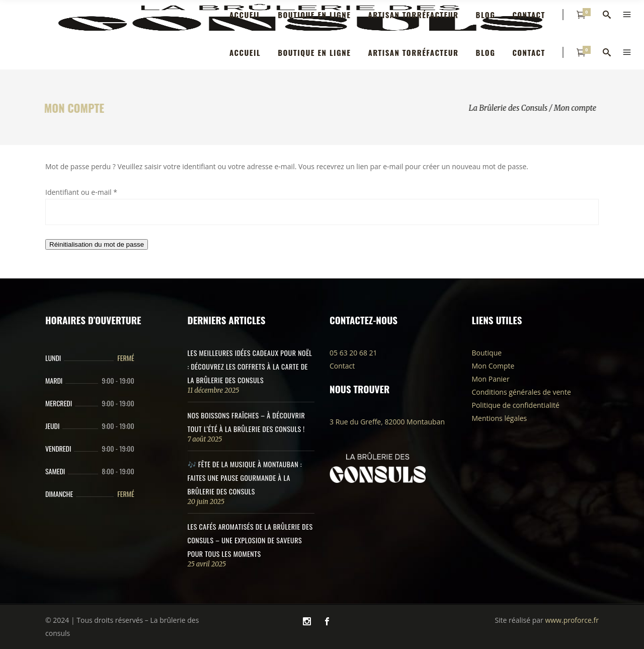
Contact (342, 366)
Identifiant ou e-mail (81, 192)
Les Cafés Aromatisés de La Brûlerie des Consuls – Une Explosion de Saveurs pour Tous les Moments (250, 540)
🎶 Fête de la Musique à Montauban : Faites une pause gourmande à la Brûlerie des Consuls (245, 478)
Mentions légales (500, 418)
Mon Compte (493, 366)
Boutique (487, 353)
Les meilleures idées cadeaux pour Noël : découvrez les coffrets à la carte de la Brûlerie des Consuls (250, 366)
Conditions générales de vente (521, 392)
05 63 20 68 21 (353, 353)
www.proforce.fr (572, 620)
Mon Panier (491, 379)
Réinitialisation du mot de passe (97, 244)
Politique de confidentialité (516, 405)
